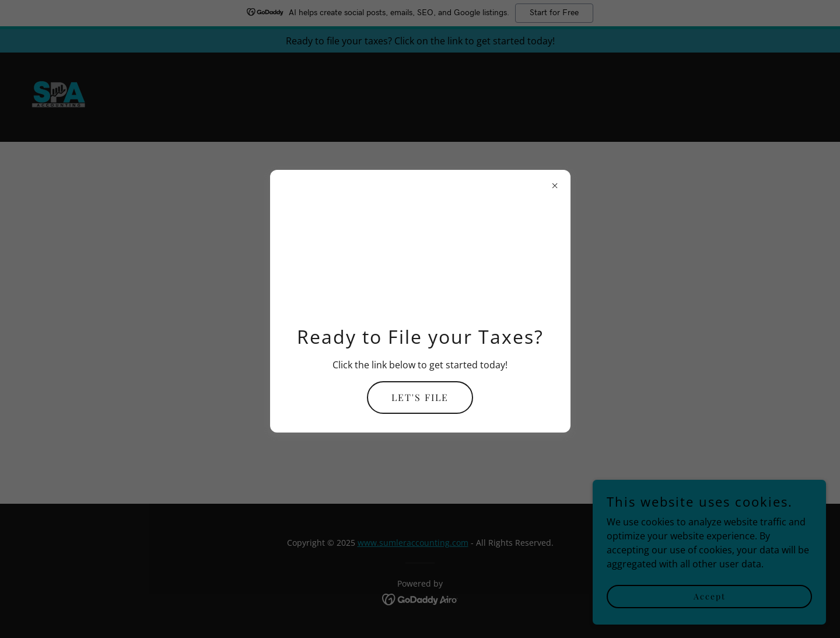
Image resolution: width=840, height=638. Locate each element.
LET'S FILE (420, 397)
